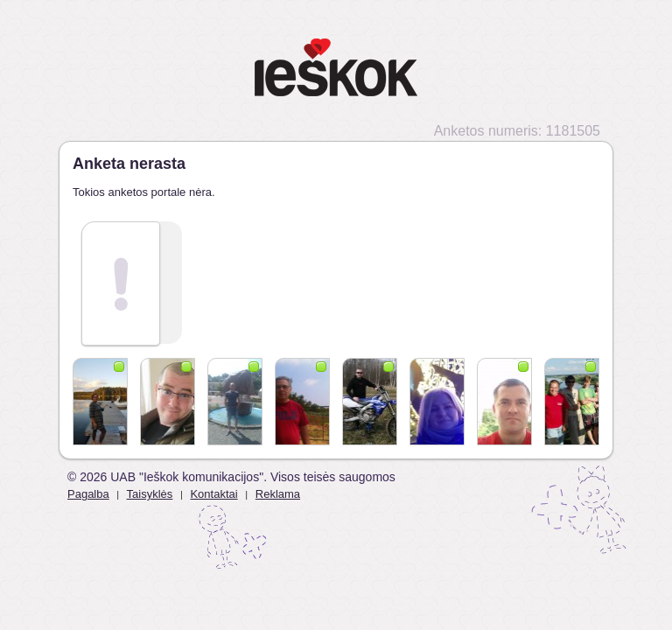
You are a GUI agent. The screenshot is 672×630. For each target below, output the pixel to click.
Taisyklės (150, 494)
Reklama (278, 494)
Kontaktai (213, 494)
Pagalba (88, 494)
